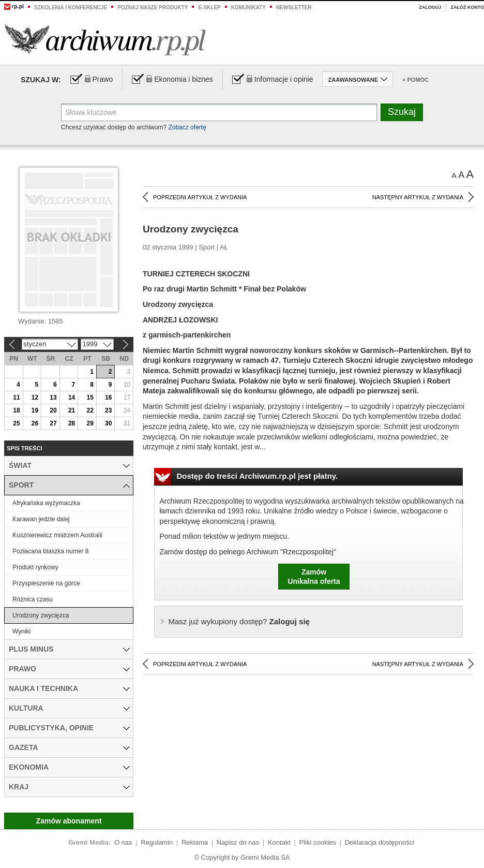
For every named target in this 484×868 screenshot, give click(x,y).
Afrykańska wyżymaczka (46, 503)
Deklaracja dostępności (380, 842)
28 (72, 423)
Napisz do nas (238, 842)
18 (16, 410)
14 (72, 398)
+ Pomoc (415, 80)
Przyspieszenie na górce (46, 583)
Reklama (195, 842)
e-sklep (209, 8)
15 (90, 398)
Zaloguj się (239, 621)
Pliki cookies (318, 842)
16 (108, 398)
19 (35, 410)
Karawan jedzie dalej (41, 519)
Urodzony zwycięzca (41, 615)
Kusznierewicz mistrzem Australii (57, 535)
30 (108, 423)
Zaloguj (430, 7)
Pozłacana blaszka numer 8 (50, 551)
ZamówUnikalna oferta (314, 577)
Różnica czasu (33, 599)
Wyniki (21, 631)
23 (108, 410)
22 (90, 410)
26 (35, 423)
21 (72, 410)
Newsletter (294, 8)
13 (53, 398)
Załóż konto (467, 7)
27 (53, 423)
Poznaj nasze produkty (153, 8)
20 (53, 410)
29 (90, 423)
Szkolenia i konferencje (71, 8)
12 (35, 398)
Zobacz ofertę (187, 127)
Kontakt (279, 842)
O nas (123, 842)
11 (16, 398)
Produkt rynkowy (35, 567)
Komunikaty (248, 8)
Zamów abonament (69, 821)
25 (16, 423)
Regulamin (157, 842)
